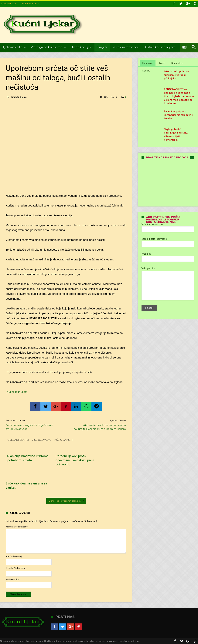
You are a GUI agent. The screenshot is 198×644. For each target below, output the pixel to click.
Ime (14, 533)
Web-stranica (12, 556)
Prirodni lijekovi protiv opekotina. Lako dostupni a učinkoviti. (65, 460)
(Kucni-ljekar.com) (17, 392)
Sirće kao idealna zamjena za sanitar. (107, 458)
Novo (162, 63)
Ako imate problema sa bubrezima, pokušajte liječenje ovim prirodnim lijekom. (99, 424)
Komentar (17, 503)
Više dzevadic (41, 440)
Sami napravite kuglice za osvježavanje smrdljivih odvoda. (33, 424)
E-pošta (16, 545)
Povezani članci (17, 440)
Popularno (148, 63)
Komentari (177, 63)
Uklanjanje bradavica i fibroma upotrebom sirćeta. (21, 460)
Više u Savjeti (63, 440)
